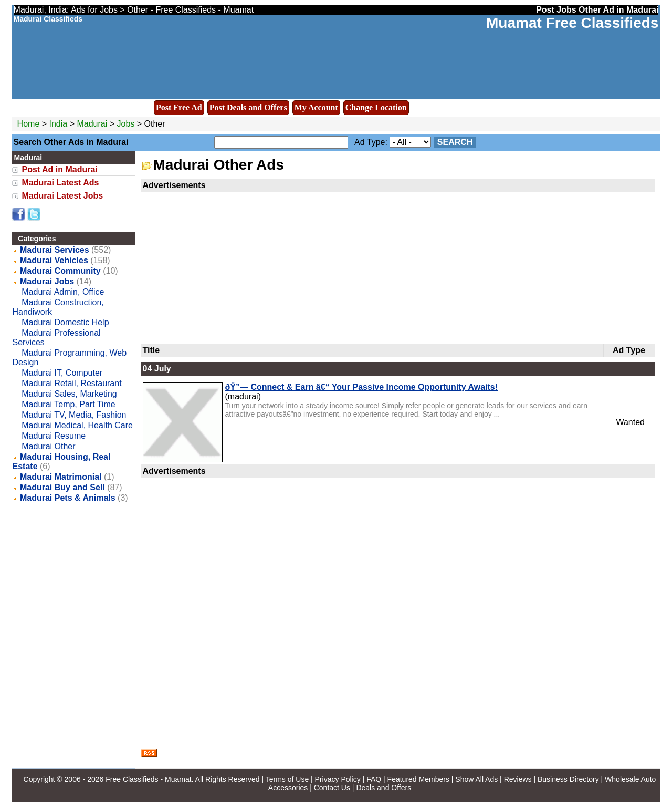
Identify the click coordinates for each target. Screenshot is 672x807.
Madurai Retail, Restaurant (71, 383)
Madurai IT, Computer (62, 373)
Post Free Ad (179, 107)
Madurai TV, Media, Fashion (74, 415)
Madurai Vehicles (54, 260)
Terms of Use (287, 779)
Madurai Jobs (47, 281)
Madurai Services (55, 250)
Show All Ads (476, 779)
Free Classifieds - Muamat (148, 779)
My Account (316, 107)
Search (455, 142)
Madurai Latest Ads (61, 183)
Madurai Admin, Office (63, 292)
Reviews (518, 779)
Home (29, 124)
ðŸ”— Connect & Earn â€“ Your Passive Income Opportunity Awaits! (362, 387)
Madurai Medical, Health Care (77, 425)
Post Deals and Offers (248, 107)
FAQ (374, 779)
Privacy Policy (338, 779)
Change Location (376, 107)
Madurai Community (60, 271)
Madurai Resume (54, 436)
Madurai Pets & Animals (68, 498)
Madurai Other (48, 446)
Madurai (93, 124)
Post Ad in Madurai (60, 169)
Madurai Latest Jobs (63, 196)
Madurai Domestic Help (65, 322)
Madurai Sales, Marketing (69, 394)
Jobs (126, 124)
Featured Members (418, 779)
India (59, 124)
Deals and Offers (384, 788)
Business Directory (568, 779)
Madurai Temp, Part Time (68, 404)
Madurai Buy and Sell (62, 487)
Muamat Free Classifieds (572, 23)
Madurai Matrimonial (61, 477)
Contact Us (332, 788)
